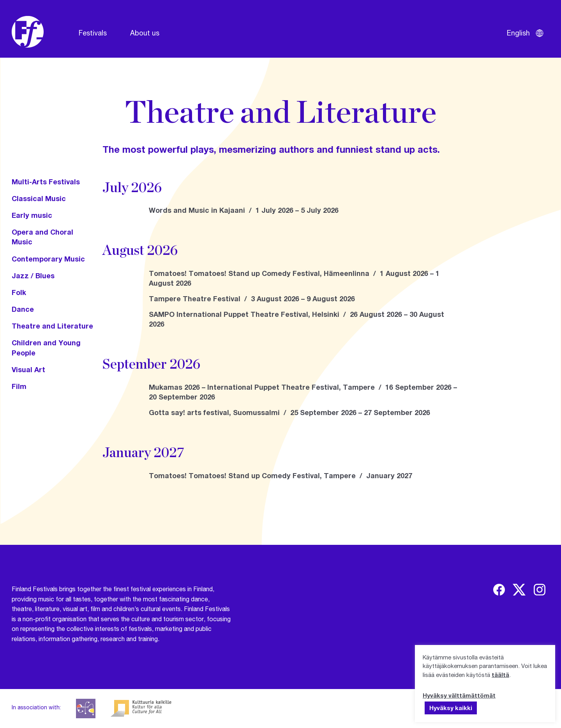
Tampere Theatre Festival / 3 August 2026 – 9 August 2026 (252, 299)
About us (145, 33)
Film (19, 386)
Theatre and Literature (52, 326)
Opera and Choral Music (42, 237)
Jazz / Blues (33, 276)
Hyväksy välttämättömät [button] (459, 695)
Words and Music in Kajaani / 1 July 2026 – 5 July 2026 (244, 210)
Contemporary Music (48, 259)
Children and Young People (46, 347)
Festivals (93, 33)
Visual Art (28, 369)
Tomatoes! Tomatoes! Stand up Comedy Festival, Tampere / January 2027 (280, 475)
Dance (23, 309)
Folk (19, 292)
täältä (500, 675)
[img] (499, 590)
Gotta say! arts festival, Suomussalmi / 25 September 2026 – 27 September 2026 (289, 412)
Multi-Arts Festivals (46, 182)
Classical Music (39, 198)
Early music (32, 215)
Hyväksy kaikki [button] (451, 708)
